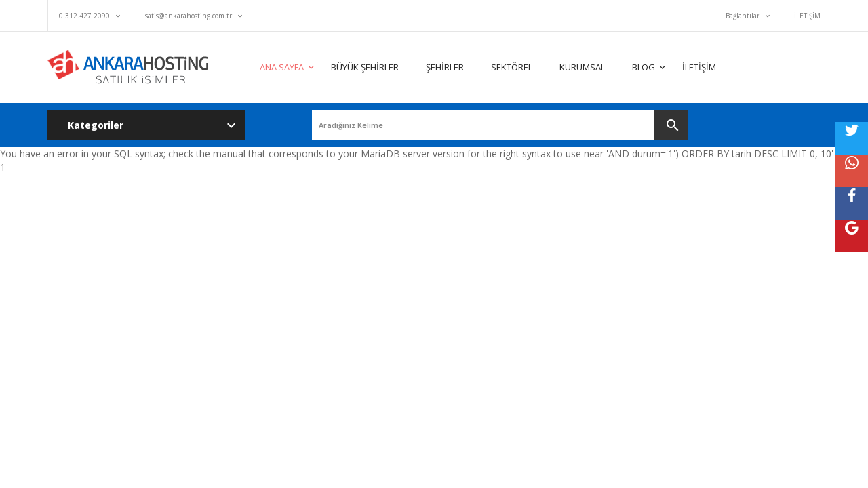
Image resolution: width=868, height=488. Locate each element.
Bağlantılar (743, 16)
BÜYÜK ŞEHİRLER (365, 67)
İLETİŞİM (807, 16)
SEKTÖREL (512, 67)
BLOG (644, 67)
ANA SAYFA (282, 67)
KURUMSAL (582, 67)
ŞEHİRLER (445, 67)
